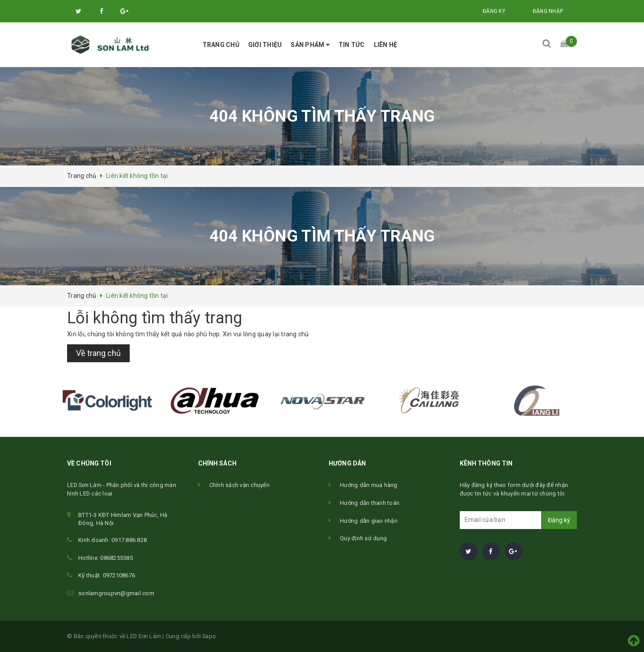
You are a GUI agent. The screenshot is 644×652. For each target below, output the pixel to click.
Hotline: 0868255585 (106, 558)
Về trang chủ (98, 353)
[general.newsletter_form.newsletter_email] (519, 520)
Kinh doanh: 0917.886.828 (112, 540)
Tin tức (352, 45)
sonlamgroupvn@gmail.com (116, 593)
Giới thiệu (265, 45)
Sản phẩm (310, 45)
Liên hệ (386, 45)
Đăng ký (494, 11)
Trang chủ (221, 45)
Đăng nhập (548, 11)
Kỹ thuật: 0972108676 (107, 575)
